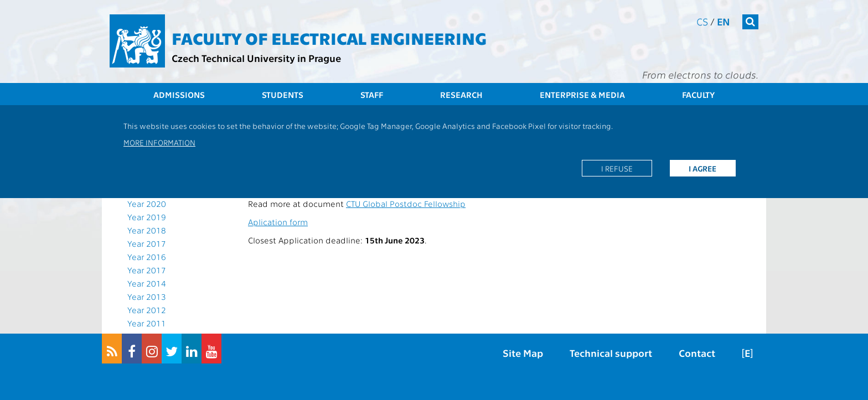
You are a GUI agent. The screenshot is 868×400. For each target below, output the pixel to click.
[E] (747, 353)
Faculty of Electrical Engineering (329, 38)
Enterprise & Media (582, 95)
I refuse (617, 168)
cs (702, 21)
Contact (697, 353)
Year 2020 (147, 204)
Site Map (523, 353)
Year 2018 (147, 230)
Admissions (179, 95)
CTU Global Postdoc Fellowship (406, 204)
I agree (702, 168)
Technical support (611, 353)
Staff (372, 95)
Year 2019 (147, 217)
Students (283, 95)
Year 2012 (147, 310)
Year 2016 (147, 257)
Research (461, 95)
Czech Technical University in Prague (256, 58)
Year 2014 (147, 283)
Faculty (698, 95)
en (724, 21)
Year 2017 (147, 243)
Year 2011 (147, 323)
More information (159, 142)
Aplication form (278, 222)
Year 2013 (147, 297)
